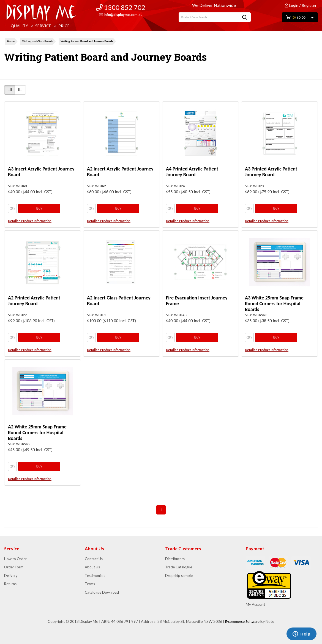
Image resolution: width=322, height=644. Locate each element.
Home (11, 41)
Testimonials (95, 576)
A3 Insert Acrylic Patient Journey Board (41, 172)
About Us (92, 567)
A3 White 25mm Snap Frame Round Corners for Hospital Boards (274, 304)
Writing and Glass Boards (38, 41)
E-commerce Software (242, 622)
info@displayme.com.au (121, 15)
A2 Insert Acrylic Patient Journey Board (120, 172)
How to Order (15, 559)
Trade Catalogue (179, 567)
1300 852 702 (121, 7)
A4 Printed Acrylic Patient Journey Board (192, 172)
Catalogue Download (102, 592)
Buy (39, 208)
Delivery (11, 576)
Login (292, 5)
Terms (90, 584)
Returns (10, 584)
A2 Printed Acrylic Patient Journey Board (34, 301)
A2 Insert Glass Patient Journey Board (119, 301)
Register (309, 5)
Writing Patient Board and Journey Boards (87, 41)
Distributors (175, 559)
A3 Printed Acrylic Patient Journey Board (271, 172)
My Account (255, 604)
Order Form (14, 567)
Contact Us (94, 559)
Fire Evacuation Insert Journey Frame (197, 301)
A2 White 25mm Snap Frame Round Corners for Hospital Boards (37, 433)
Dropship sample (179, 576)
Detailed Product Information (30, 221)
